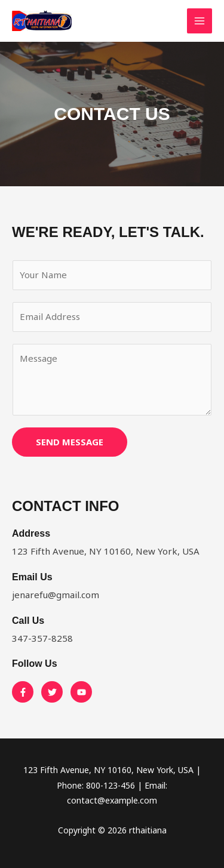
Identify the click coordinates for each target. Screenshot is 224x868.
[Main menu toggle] (200, 21)
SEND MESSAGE (70, 442)
